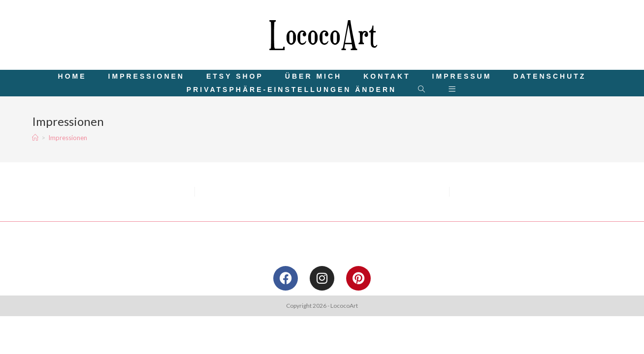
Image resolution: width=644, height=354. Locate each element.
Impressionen (68, 138)
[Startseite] (35, 138)
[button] (291, 90)
